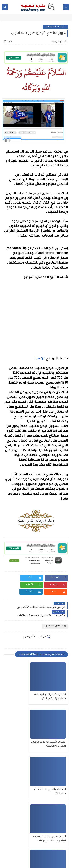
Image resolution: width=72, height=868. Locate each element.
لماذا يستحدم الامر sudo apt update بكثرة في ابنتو (53, 690)
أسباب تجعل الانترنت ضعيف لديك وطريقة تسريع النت (21, 738)
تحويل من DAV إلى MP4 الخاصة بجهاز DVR (20, 785)
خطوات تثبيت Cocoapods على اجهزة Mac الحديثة (20, 690)
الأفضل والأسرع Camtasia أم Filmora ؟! (53, 737)
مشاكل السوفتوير (55, 27)
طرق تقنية (22, 858)
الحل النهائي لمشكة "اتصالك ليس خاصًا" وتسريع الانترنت (55, 785)
